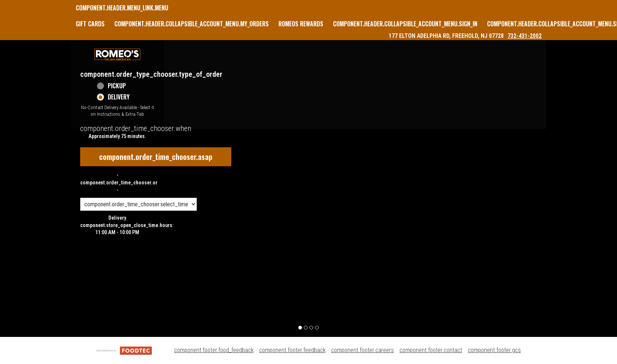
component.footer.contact (431, 350)
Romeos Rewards (301, 24)
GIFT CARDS (90, 24)
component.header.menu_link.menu (122, 8)
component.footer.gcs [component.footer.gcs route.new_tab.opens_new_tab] (494, 350)
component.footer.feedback (292, 350)
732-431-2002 (525, 36)
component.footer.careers (363, 350)
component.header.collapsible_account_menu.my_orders (192, 24)
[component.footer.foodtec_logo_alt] (124, 350)
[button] (117, 55)
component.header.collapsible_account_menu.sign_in (405, 24)
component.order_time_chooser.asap (156, 157)
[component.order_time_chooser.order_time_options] (138, 204)
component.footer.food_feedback (214, 350)
